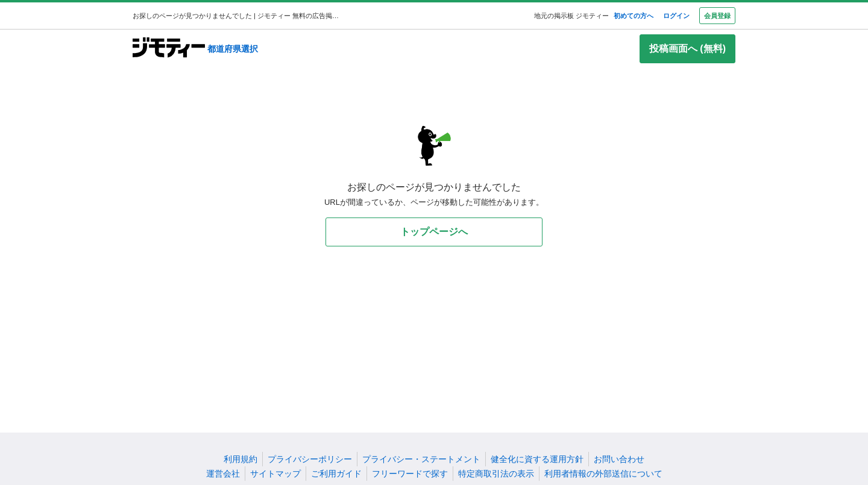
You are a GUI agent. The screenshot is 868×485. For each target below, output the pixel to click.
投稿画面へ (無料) (687, 48)
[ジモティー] (169, 48)
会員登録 (717, 16)
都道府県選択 (233, 49)
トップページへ (434, 232)
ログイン (676, 16)
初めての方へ (634, 16)
